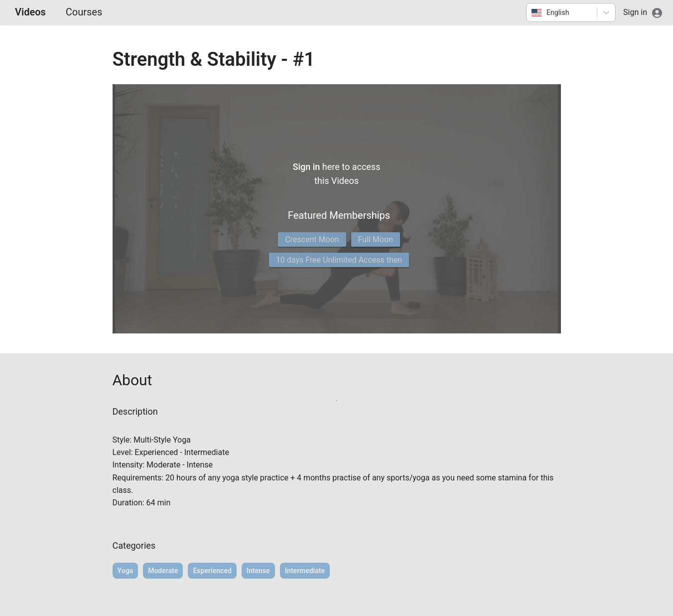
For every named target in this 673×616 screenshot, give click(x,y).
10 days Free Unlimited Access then (339, 260)
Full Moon (376, 239)
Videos (30, 12)
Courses (84, 12)
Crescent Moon (312, 239)
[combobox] (532, 12)
